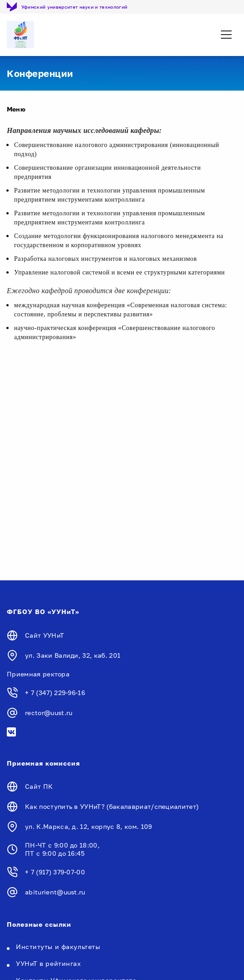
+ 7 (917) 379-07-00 (55, 872)
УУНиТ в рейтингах (49, 963)
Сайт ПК (39, 786)
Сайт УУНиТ (45, 635)
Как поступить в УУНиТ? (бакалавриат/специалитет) (112, 806)
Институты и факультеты (58, 947)
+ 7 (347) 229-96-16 (55, 693)
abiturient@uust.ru (55, 892)
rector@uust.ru (49, 713)
